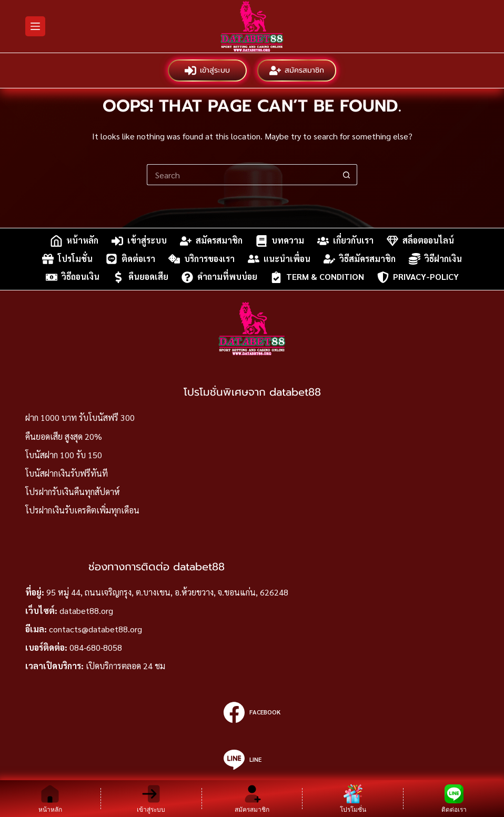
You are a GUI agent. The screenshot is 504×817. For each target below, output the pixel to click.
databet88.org (86, 611)
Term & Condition (317, 277)
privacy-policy (418, 277)
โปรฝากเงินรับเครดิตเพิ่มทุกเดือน (82, 510)
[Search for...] (241, 175)
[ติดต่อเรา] (454, 799)
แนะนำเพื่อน (279, 259)
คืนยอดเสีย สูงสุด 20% (64, 436)
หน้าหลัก (74, 241)
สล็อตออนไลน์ (420, 241)
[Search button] (347, 175)
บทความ (280, 241)
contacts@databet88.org (95, 629)
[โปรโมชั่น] (353, 799)
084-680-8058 (96, 647)
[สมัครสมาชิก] (252, 799)
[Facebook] (252, 712)
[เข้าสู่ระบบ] (151, 799)
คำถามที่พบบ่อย (219, 277)
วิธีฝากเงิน (435, 259)
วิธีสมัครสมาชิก (360, 259)
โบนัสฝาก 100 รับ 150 (64, 455)
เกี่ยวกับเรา (345, 241)
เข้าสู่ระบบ (207, 70)
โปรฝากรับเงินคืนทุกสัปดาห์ (73, 492)
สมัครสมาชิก (297, 70)
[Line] (252, 760)
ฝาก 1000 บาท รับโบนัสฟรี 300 (80, 417)
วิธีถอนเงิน (73, 277)
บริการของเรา (201, 259)
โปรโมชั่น (67, 259)
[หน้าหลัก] (50, 799)
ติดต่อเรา (130, 259)
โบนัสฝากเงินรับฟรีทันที (67, 473)
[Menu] (35, 26)
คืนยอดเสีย (140, 277)
